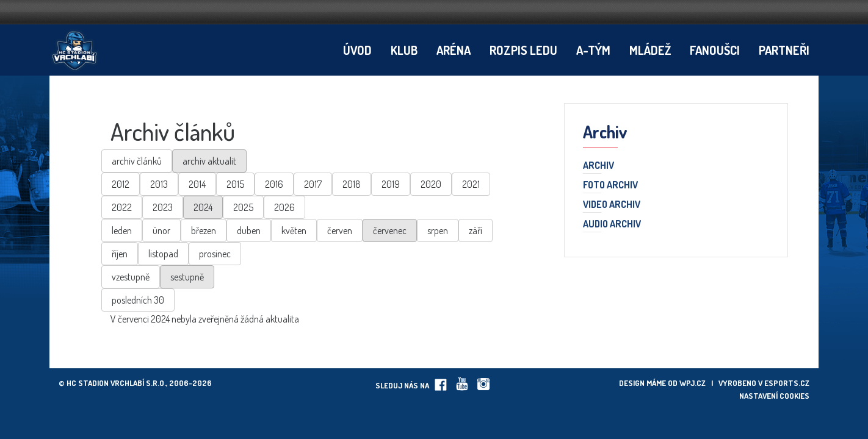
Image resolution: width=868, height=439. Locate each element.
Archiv (599, 166)
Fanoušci (715, 50)
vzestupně (131, 277)
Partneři (784, 50)
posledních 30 (138, 300)
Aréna (454, 50)
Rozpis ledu (523, 50)
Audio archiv (612, 224)
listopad (163, 254)
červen (340, 230)
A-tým (593, 50)
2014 (197, 184)
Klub (404, 50)
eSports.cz (787, 383)
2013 (159, 184)
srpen (438, 230)
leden (122, 230)
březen (204, 230)
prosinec (215, 254)
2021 (471, 184)
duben (249, 230)
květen (294, 230)
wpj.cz (693, 383)
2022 (122, 207)
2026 (284, 207)
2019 (391, 184)
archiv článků (137, 161)
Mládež (650, 50)
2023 (163, 207)
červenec (390, 230)
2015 (235, 184)
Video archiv (612, 205)
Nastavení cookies (774, 396)
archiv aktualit (209, 161)
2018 (352, 184)
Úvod (357, 50)
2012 (121, 184)
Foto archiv (610, 185)
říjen (120, 254)
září (476, 230)
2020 (431, 184)
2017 (313, 184)
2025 (243, 207)
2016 (274, 184)
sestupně (187, 277)
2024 (203, 207)
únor (161, 230)
